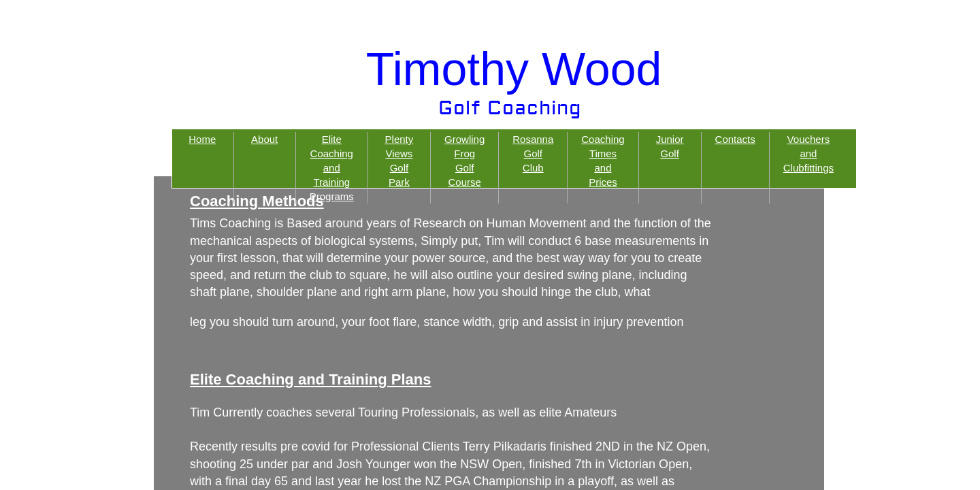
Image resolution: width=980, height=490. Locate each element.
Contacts (735, 139)
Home (202, 139)
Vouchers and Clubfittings (808, 153)
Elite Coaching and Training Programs (332, 168)
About (264, 139)
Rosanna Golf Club (533, 153)
